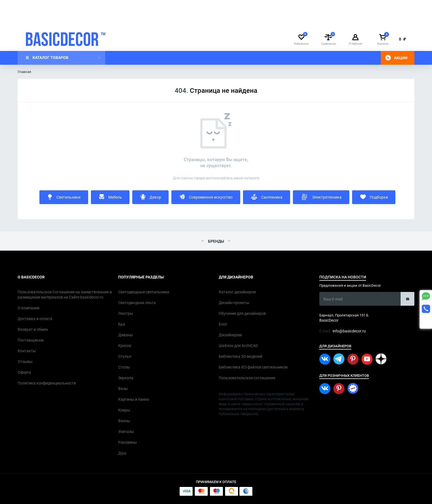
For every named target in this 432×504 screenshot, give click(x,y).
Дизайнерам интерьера (46, 21)
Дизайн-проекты (223, 21)
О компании (84, 21)
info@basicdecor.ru (287, 5)
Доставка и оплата (118, 21)
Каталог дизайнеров (184, 21)
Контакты (150, 21)
